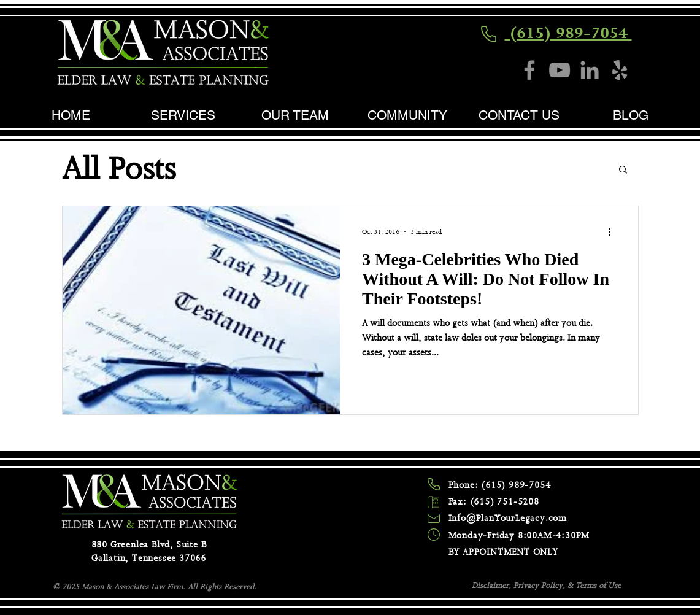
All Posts (119, 168)
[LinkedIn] (590, 70)
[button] (623, 170)
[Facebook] (529, 70)
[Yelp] (620, 70)
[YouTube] (560, 70)
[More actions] (614, 231)
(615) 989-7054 (568, 33)
